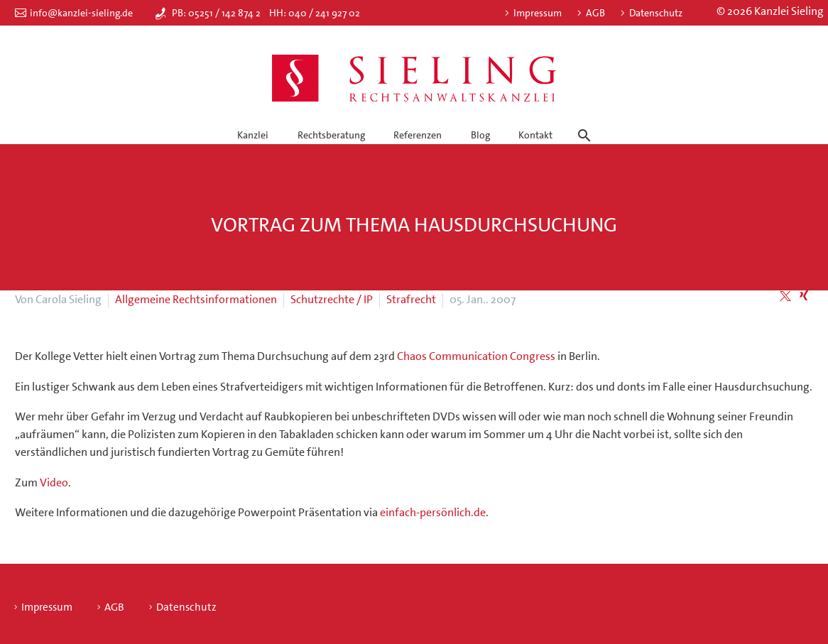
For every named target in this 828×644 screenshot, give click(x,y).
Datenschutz (656, 13)
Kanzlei (253, 135)
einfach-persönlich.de (433, 512)
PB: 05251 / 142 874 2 (216, 13)
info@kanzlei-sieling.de (81, 13)
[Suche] (582, 123)
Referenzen (418, 135)
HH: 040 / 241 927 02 (315, 13)
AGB (595, 13)
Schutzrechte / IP (332, 299)
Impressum (538, 13)
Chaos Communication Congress (476, 356)
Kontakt (535, 135)
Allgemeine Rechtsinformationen (196, 299)
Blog (480, 135)
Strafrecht (411, 299)
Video (54, 482)
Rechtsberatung (331, 135)
